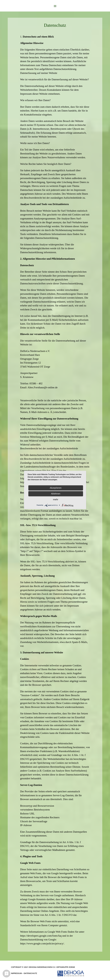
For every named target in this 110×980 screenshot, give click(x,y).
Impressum (16, 973)
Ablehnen (56, 494)
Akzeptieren (56, 488)
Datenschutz (30, 973)
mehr (56, 499)
